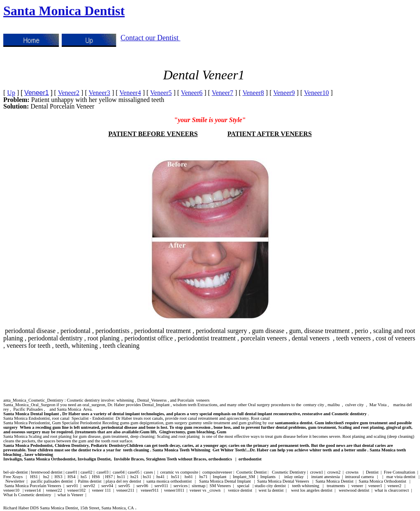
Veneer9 (284, 93)
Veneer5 (161, 93)
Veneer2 (69, 93)
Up (11, 93)
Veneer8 (253, 93)
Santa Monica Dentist (64, 11)
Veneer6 (192, 93)
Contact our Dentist (150, 38)
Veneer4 (130, 93)
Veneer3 (99, 93)
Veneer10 (316, 93)
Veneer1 (37, 93)
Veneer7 (223, 93)
